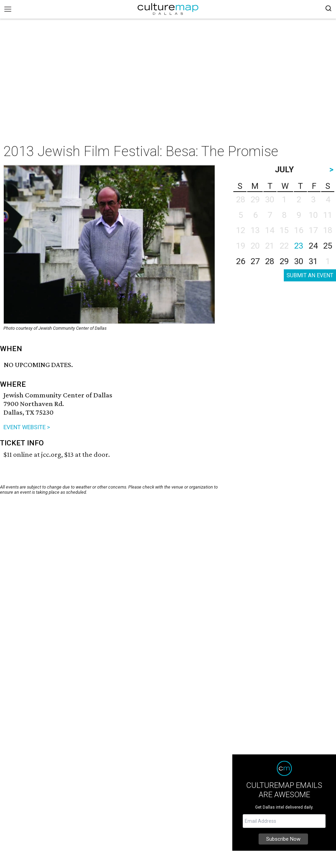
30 (299, 261)
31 (313, 261)
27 (255, 261)
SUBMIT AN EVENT (310, 275)
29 (284, 261)
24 (313, 246)
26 (241, 261)
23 (299, 246)
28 (270, 261)
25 (328, 246)
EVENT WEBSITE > (27, 427)
